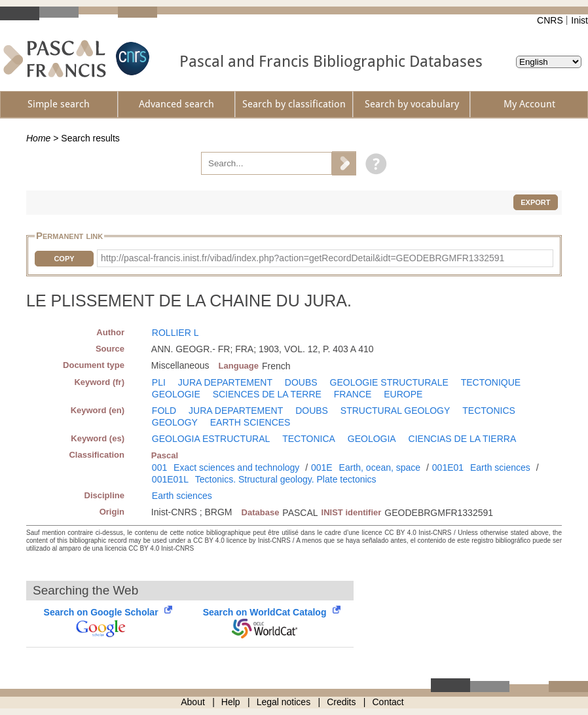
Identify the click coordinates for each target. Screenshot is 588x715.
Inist (579, 20)
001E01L (170, 479)
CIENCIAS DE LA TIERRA (463, 439)
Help (231, 702)
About (193, 702)
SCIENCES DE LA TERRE (267, 394)
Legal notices (284, 702)
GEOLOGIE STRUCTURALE (389, 382)
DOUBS (301, 382)
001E (322, 467)
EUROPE (403, 394)
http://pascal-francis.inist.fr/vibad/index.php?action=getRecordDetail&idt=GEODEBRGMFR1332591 (303, 258)
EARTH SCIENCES (250, 422)
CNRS (550, 20)
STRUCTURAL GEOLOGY (395, 411)
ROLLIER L (175, 333)
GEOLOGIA (372, 439)
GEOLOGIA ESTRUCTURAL (211, 439)
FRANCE (353, 394)
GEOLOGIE (176, 394)
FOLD (164, 411)
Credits (341, 702)
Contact (388, 702)
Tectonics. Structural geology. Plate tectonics (286, 479)
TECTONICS (489, 411)
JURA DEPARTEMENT (225, 382)
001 (159, 467)
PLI (159, 382)
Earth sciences (500, 467)
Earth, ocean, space (380, 467)
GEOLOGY (175, 422)
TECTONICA (309, 439)
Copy (64, 259)
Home (38, 138)
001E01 (448, 467)
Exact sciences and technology (236, 467)
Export (535, 202)
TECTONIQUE (491, 382)
